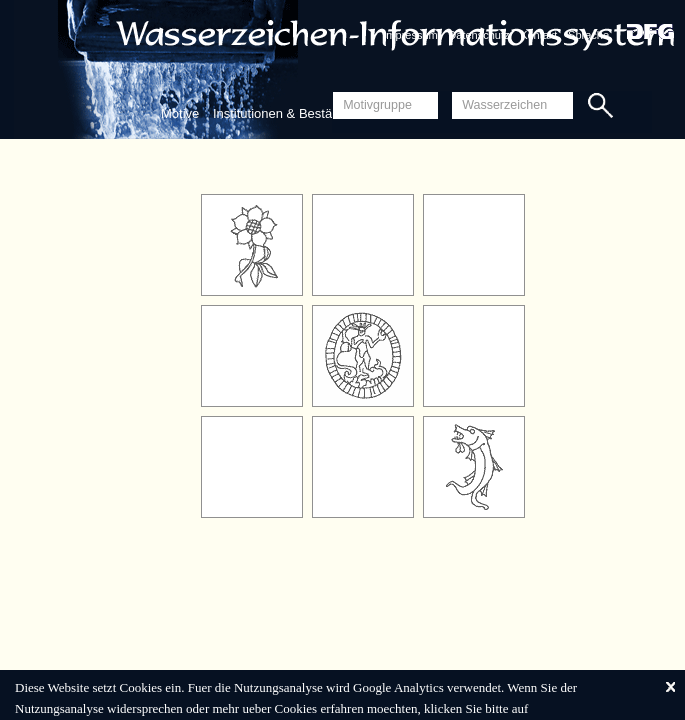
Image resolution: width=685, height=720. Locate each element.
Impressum (410, 35)
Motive (180, 113)
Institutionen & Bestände (283, 113)
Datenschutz (478, 35)
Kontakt (538, 35)
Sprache (588, 35)
